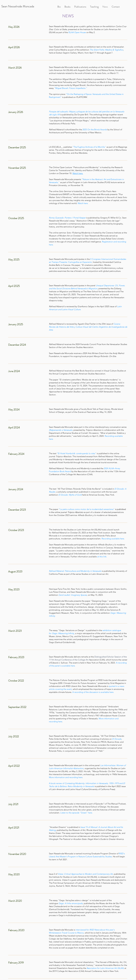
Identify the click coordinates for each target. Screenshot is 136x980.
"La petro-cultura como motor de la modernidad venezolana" (87, 509)
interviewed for (82, 930)
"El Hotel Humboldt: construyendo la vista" (76, 453)
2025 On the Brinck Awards (95, 129)
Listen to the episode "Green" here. (76, 813)
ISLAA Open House (77, 32)
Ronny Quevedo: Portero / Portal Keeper (67, 218)
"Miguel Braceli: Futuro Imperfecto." (71, 88)
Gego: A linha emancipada (71, 903)
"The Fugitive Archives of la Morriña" (89, 147)
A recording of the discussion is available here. (93, 692)
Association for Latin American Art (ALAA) (106, 968)
